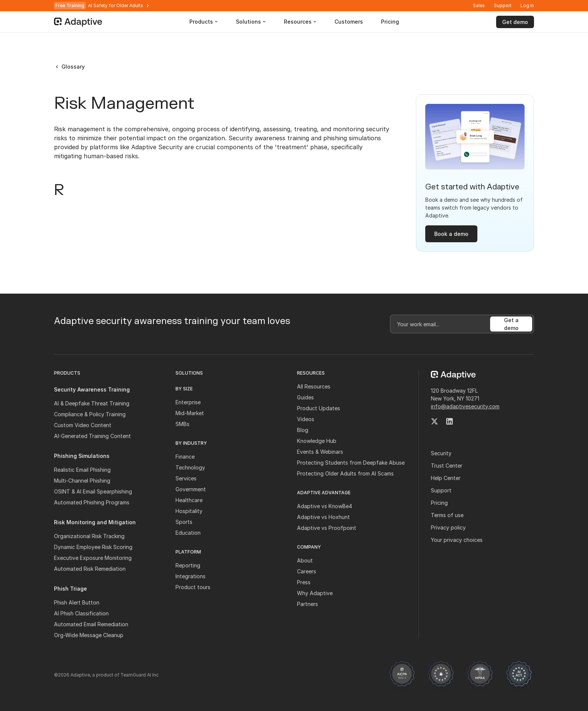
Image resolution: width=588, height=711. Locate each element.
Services (186, 478)
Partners (307, 604)
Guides (305, 397)
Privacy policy (448, 527)
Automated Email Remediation (91, 624)
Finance (185, 457)
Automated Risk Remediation (90, 569)
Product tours (193, 587)
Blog (303, 430)
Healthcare (189, 500)
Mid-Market (190, 413)
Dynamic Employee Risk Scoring (93, 547)
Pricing (439, 503)
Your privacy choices (457, 540)
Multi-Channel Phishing (82, 481)
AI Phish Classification (81, 613)
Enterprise (188, 402)
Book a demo (451, 234)
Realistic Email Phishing (82, 470)
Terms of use (447, 515)
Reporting (188, 565)
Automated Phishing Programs (92, 502)
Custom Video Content (83, 425)
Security (441, 453)
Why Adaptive (315, 593)
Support (503, 5)
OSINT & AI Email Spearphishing (93, 491)
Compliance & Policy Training (90, 414)
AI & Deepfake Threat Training (92, 403)
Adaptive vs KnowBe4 (325, 506)
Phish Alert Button (77, 602)
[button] (527, 6)
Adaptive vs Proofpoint (327, 528)
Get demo (515, 22)
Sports (184, 522)
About (305, 560)
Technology (190, 467)
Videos (306, 419)
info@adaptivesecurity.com (465, 406)
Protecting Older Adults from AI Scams (345, 473)
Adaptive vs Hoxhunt (323, 517)
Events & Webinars (320, 452)
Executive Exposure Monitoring (93, 558)
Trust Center (447, 466)
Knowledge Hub (317, 441)
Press (304, 582)
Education (188, 533)
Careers (307, 571)
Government (191, 489)
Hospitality (189, 511)
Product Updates (319, 408)
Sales (479, 5)
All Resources (314, 386)
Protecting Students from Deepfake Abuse (351, 463)
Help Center (446, 478)
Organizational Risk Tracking (89, 536)
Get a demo (511, 324)
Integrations (190, 576)
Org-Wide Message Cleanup (89, 635)
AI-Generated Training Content (92, 436)
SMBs (182, 424)
